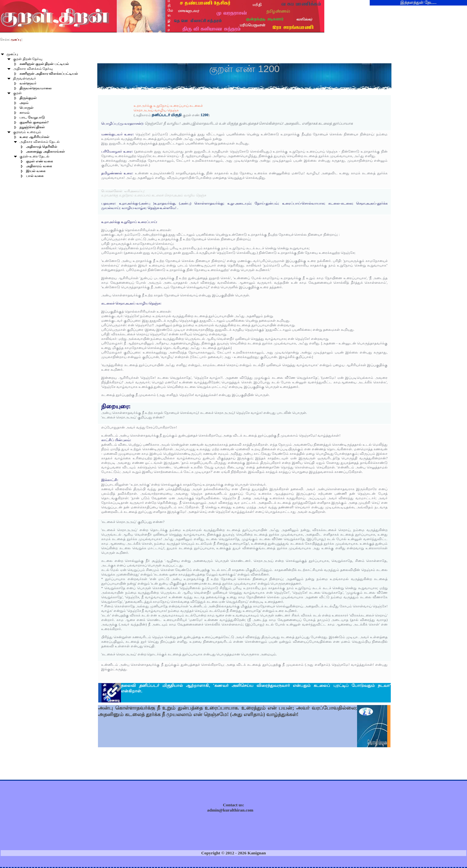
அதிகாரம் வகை (39, 166)
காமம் (24, 112)
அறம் (24, 103)
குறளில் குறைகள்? (34, 122)
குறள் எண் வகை (39, 161)
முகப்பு (12, 54)
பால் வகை (35, 176)
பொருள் (26, 108)
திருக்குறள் (28, 98)
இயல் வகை (36, 171)
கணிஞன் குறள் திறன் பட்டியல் (44, 64)
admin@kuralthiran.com (230, 810)
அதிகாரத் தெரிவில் (42, 147)
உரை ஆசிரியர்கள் (34, 137)
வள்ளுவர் (28, 83)
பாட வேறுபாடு (32, 117)
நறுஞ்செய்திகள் (32, 127)
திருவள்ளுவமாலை (36, 88)
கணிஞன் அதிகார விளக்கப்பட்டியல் (49, 74)
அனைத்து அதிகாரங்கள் (45, 151)
